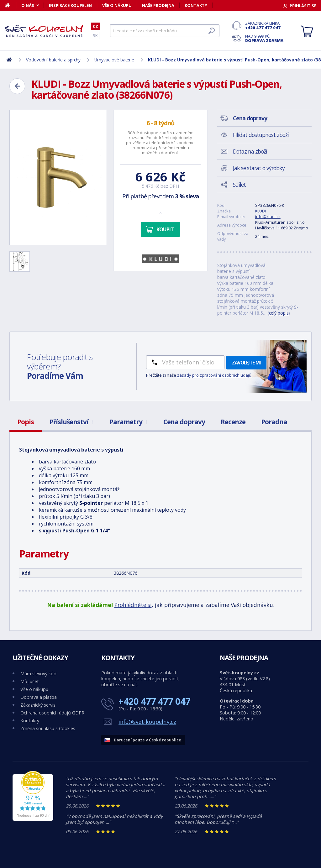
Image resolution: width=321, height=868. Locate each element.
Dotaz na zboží (250, 151)
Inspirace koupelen (70, 5)
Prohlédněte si (133, 605)
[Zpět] (17, 86)
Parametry (129, 422)
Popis (26, 422)
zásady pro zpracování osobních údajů (214, 375)
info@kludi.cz (268, 217)
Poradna (274, 422)
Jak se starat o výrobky (259, 168)
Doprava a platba (39, 697)
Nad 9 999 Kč (264, 38)
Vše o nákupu (117, 5)
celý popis (279, 313)
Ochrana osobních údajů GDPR (52, 713)
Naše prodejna (158, 5)
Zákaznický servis (38, 705)
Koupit (165, 229)
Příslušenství (72, 422)
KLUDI (260, 211)
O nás (28, 5)
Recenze (233, 422)
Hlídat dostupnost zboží (261, 135)
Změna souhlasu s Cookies (48, 728)
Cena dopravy (184, 422)
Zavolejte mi (246, 363)
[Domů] (11, 5)
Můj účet (30, 681)
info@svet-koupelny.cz (147, 722)
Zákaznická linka (264, 25)
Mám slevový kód (38, 674)
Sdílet (239, 185)
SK (95, 35)
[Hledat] (165, 31)
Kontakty (196, 5)
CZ (95, 26)
